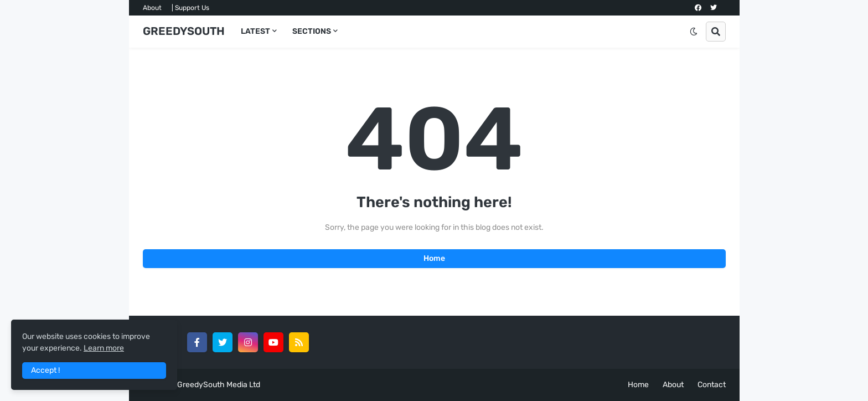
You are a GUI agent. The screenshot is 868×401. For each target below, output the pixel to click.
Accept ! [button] (45, 370)
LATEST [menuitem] (255, 31)
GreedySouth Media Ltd (219, 385)
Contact (712, 385)
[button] (694, 32)
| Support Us (190, 8)
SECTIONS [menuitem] (312, 31)
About (152, 8)
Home (434, 258)
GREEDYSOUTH (184, 31)
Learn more (104, 348)
